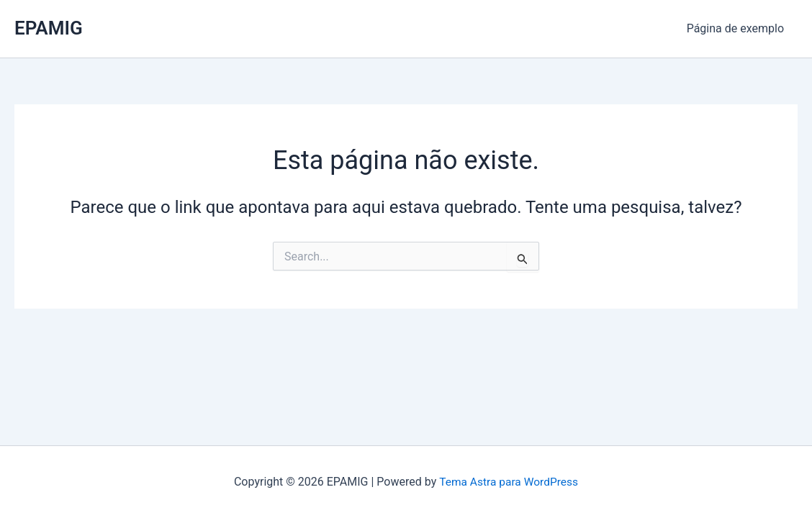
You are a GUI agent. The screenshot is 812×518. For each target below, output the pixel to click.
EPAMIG (49, 28)
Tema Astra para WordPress (509, 482)
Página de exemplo (737, 28)
